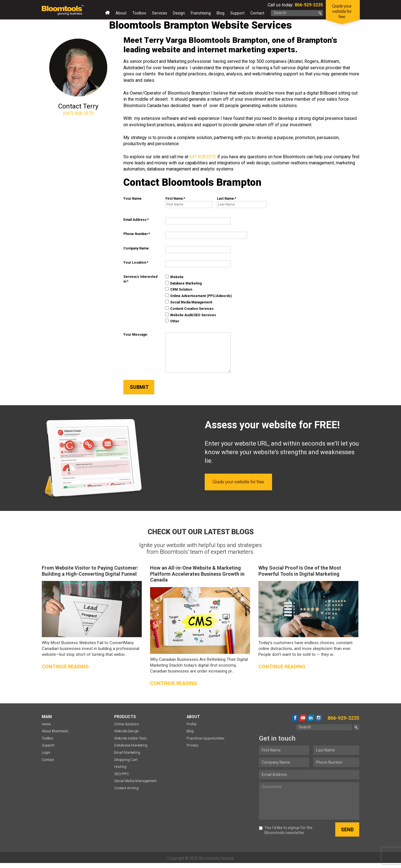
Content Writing (126, 788)
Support (237, 13)
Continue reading (65, 667)
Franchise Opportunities (206, 738)
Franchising (201, 13)
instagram (319, 718)
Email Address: (135, 220)
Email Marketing (127, 752)
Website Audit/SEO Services (191, 315)
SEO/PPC (122, 774)
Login (46, 752)
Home (107, 14)
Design (179, 13)
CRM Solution (179, 289)
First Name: (175, 199)
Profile (191, 724)
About (121, 13)
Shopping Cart (126, 760)
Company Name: (136, 248)
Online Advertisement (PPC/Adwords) (198, 296)
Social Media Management (189, 302)
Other (172, 321)
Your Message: (136, 335)
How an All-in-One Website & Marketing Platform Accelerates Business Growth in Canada (197, 574)
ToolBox (47, 738)
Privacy (192, 745)
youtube (303, 718)
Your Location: (135, 263)
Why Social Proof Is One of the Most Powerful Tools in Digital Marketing (300, 571)
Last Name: (226, 199)
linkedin (311, 718)
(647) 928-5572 (78, 113)
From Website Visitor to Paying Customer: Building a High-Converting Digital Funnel (90, 571)
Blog (221, 13)
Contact (257, 13)
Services (160, 13)
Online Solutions (127, 724)
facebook (295, 718)
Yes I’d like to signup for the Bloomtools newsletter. (286, 830)
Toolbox (139, 13)
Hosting (120, 767)
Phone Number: (136, 234)
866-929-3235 (308, 5)
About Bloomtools (55, 731)
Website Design (127, 731)
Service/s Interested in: (140, 279)
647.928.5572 (203, 157)
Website (174, 277)
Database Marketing (183, 283)
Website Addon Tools (130, 738)
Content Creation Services (189, 308)
